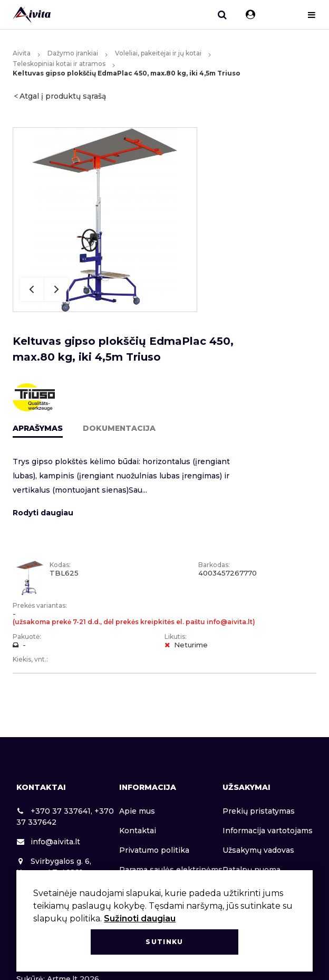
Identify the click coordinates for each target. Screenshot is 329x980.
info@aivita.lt (48, 842)
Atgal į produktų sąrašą (63, 96)
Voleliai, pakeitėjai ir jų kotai (158, 53)
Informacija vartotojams (268, 831)
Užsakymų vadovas (258, 850)
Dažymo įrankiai (73, 53)
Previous (32, 289)
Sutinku (164, 942)
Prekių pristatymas (259, 811)
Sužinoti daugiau (140, 918)
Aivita (22, 53)
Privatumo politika (154, 850)
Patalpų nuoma (251, 870)
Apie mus (137, 811)
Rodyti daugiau (43, 513)
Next (56, 289)
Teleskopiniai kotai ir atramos (59, 64)
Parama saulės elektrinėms (171, 870)
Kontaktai (138, 831)
